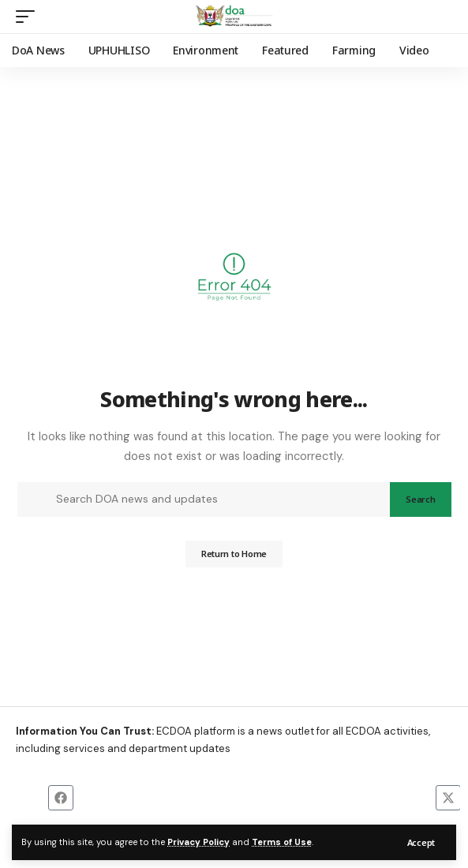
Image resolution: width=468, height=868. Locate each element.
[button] (421, 842)
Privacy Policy (198, 842)
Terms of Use (282, 842)
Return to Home (234, 554)
